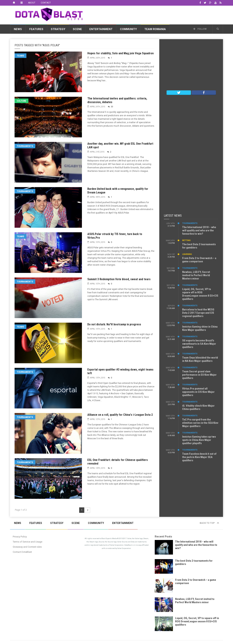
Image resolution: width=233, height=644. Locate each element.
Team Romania (155, 29)
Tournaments (25, 146)
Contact (46, 3)
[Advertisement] (157, 14)
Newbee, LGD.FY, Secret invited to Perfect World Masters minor (196, 275)
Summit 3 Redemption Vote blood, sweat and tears (119, 279)
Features (36, 29)
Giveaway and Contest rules (27, 547)
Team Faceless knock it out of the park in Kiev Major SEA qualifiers (199, 457)
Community (128, 29)
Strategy (58, 29)
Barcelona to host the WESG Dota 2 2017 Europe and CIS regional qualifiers (198, 313)
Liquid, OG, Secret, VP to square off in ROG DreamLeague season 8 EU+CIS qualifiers (200, 294)
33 (112, 107)
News (18, 29)
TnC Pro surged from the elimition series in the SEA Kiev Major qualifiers (200, 423)
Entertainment (101, 29)
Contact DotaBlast (22, 552)
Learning (187, 254)
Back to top (209, 523)
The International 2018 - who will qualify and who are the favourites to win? (196, 545)
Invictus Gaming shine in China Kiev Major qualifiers (200, 328)
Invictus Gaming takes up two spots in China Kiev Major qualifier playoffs (199, 440)
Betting (186, 240)
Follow (200, 29)
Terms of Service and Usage (27, 542)
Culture (21, 101)
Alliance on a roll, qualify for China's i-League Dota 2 (120, 415)
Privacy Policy (20, 537)
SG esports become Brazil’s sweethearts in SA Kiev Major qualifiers (199, 344)
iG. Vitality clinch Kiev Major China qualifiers (198, 407)
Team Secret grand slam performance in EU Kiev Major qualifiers (199, 375)
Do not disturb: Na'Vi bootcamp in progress (114, 324)
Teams (20, 56)
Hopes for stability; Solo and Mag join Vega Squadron (121, 53)
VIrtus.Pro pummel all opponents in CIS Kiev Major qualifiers (198, 392)
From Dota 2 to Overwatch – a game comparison (199, 260)
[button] (218, 29)
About (32, 3)
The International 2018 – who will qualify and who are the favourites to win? (199, 230)
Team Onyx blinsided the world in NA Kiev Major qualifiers (200, 359)
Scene (77, 29)
